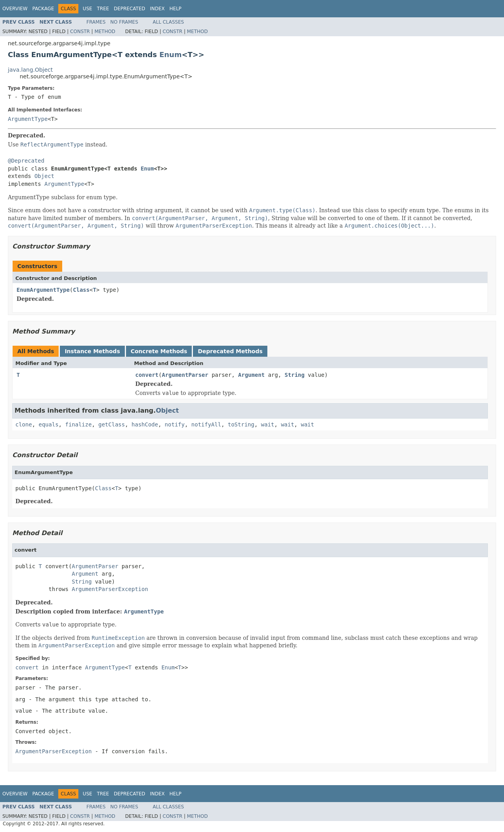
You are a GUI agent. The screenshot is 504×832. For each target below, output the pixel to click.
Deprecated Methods (230, 351)
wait (268, 424)
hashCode (145, 424)
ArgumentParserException (110, 589)
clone (24, 424)
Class (81, 290)
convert (147, 375)
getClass (112, 424)
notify (175, 424)
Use (87, 9)
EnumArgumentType (43, 290)
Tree (103, 9)
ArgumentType (28, 119)
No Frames (124, 22)
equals (49, 424)
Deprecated (130, 9)
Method (105, 32)
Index (157, 9)
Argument (251, 375)
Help (175, 9)
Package (43, 9)
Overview (15, 9)
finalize (78, 424)
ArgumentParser (185, 375)
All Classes (168, 22)
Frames (96, 22)
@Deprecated (26, 161)
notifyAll (206, 424)
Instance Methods (92, 351)
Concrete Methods (159, 351)
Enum (171, 55)
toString (241, 424)
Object (44, 176)
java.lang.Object (30, 70)
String (295, 375)
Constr (80, 32)
